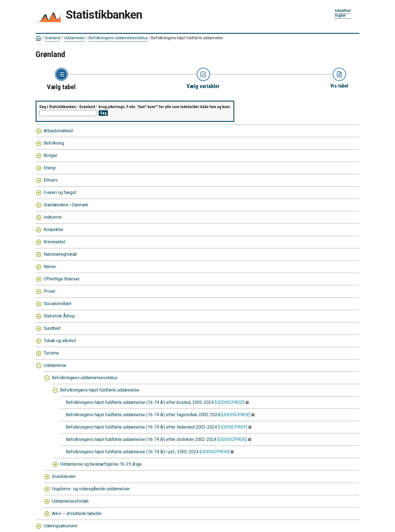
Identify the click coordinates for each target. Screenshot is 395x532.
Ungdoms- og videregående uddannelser (91, 489)
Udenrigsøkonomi (60, 526)
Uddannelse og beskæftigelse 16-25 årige (101, 464)
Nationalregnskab (60, 254)
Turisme (51, 353)
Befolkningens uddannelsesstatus (118, 38)
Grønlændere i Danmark (66, 205)
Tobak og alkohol (60, 341)
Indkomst (53, 217)
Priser (50, 291)
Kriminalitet (54, 242)
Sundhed (52, 328)
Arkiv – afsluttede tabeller (77, 513)
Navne (50, 267)
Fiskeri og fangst (60, 192)
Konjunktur (53, 230)
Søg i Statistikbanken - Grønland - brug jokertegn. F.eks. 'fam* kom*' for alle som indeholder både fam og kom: (135, 107)
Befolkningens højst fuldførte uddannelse (187, 38)
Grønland (53, 38)
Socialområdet (57, 304)
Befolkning (54, 143)
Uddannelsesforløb (70, 501)
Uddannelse (74, 38)
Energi (50, 168)
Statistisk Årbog (59, 316)
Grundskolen (64, 476)
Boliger (50, 155)
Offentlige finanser (62, 279)
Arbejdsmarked (58, 131)
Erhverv (51, 180)
